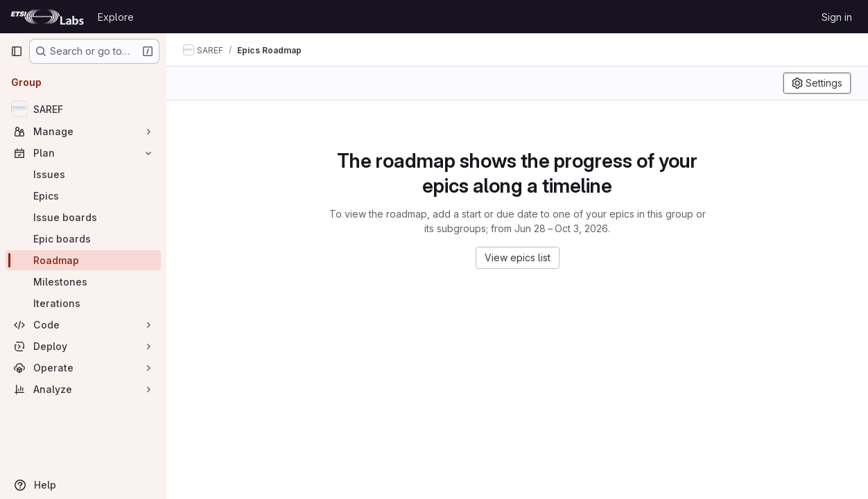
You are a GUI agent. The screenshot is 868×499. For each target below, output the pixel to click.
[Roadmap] (83, 260)
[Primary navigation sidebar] (17, 51)
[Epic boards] (83, 239)
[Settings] (817, 83)
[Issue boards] (83, 217)
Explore (116, 17)
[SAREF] (83, 109)
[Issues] (83, 174)
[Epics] (83, 196)
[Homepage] (47, 17)
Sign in (837, 17)
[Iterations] (83, 303)
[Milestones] (83, 282)
